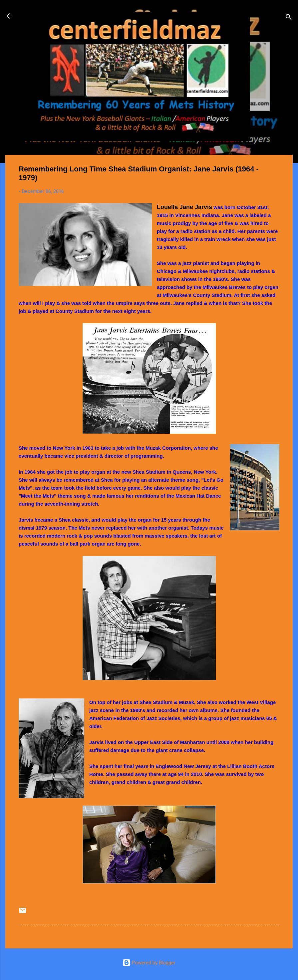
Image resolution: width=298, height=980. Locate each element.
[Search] (289, 18)
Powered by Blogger (149, 963)
